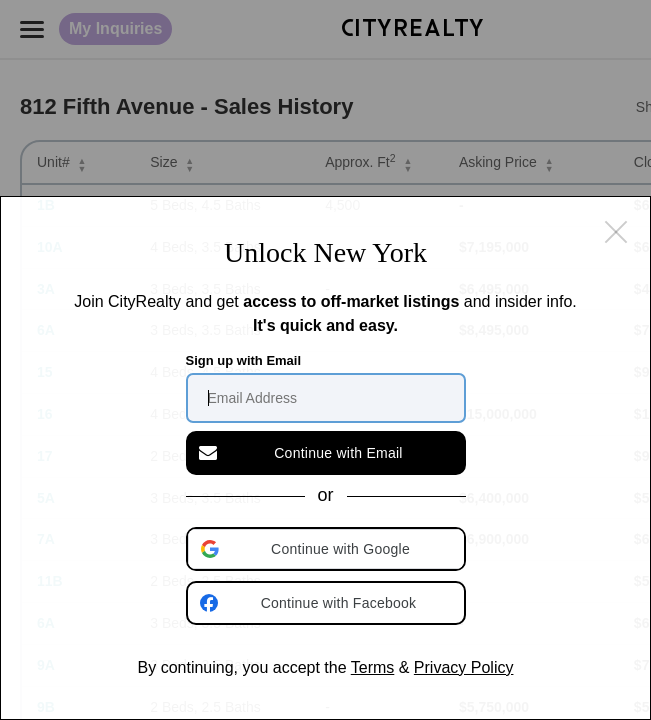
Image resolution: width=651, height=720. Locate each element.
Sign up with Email (244, 360)
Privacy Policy (464, 667)
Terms (373, 667)
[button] (328, 549)
